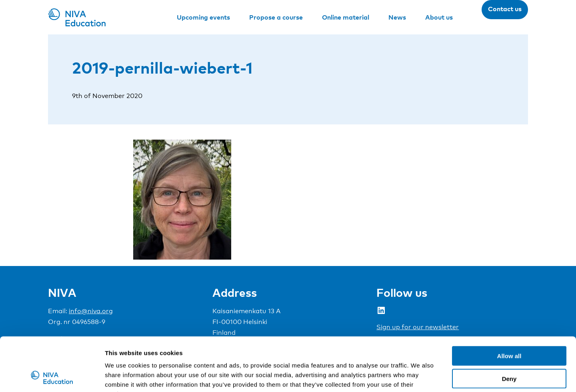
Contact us (505, 9)
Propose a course (276, 17)
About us (439, 17)
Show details (420, 376)
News (397, 17)
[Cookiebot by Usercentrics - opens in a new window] (52, 376)
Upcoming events (203, 17)
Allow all (509, 305)
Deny (509, 328)
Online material (346, 17)
